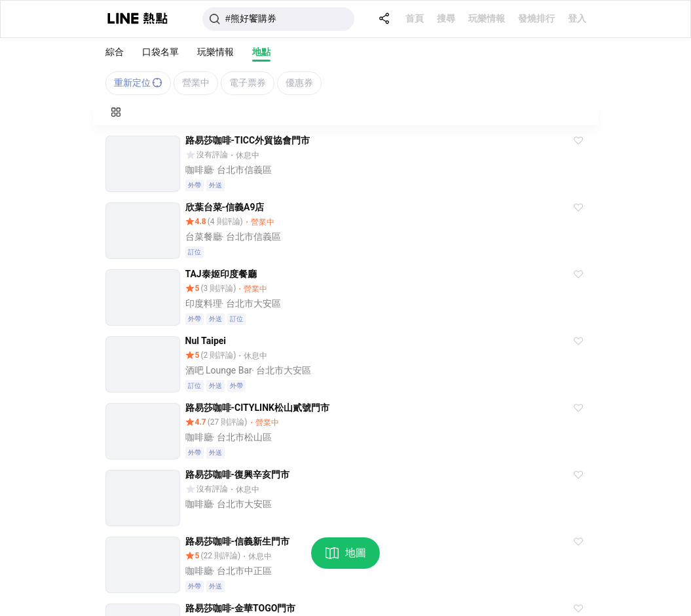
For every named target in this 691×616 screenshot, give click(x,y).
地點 (261, 52)
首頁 (415, 18)
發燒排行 (536, 18)
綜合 (115, 52)
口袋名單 (160, 52)
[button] (578, 141)
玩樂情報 (487, 18)
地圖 (345, 553)
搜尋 (446, 18)
